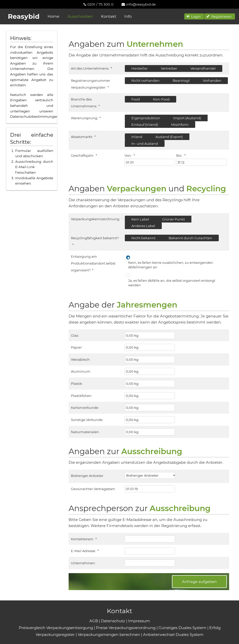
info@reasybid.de (139, 4)
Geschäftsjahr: (84, 155)
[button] (194, 16)
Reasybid (24, 16)
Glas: (75, 335)
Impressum (139, 621)
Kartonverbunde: (85, 408)
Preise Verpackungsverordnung (126, 628)
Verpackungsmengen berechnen (109, 635)
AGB (94, 621)
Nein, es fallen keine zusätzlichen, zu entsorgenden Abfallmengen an (171, 265)
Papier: (77, 347)
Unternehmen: (83, 563)
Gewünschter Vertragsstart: (93, 489)
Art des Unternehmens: (91, 68)
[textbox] (150, 162)
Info (128, 16)
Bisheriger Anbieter (87, 476)
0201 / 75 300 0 (98, 4)
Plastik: (77, 384)
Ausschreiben (80, 16)
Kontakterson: (84, 539)
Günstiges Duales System (182, 628)
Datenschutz (113, 621)
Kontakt (109, 16)
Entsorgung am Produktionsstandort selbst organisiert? (93, 263)
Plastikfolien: (82, 396)
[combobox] (150, 475)
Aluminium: (81, 371)
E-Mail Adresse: (85, 551)
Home (53, 16)
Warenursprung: (86, 118)
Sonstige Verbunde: (87, 420)
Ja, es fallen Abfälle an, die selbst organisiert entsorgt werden (172, 283)
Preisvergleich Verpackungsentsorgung (56, 628)
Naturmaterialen (85, 432)
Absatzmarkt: (83, 137)
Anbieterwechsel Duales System (173, 635)
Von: (130, 155)
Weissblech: (81, 359)
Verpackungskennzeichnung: (97, 219)
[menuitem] (98, 4)
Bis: (181, 155)
